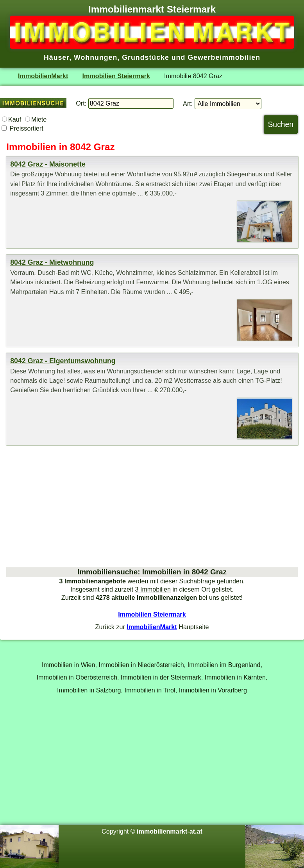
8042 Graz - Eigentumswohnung (63, 361)
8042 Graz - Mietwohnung (52, 262)
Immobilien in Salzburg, (90, 690)
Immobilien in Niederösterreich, (142, 665)
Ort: (81, 103)
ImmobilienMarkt (43, 76)
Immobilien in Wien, (69, 665)
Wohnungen (96, 57)
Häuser (56, 57)
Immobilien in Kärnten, (236, 677)
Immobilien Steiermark (116, 76)
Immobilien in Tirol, (151, 690)
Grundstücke (146, 57)
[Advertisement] (152, 506)
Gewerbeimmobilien (224, 57)
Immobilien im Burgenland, (225, 665)
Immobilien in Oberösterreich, (78, 677)
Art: (188, 104)
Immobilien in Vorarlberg (213, 690)
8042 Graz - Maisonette (48, 164)
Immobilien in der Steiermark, (162, 677)
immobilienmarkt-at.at (170, 831)
